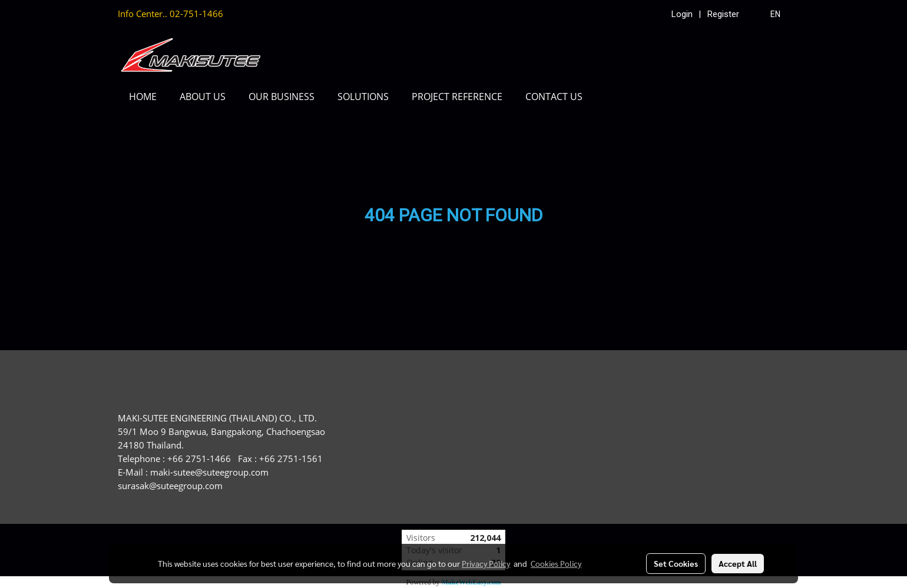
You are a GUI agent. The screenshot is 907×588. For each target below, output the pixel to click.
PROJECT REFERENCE (457, 97)
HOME (143, 97)
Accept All (738, 563)
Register (723, 14)
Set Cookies (676, 563)
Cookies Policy (556, 563)
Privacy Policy (486, 563)
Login (682, 14)
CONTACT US (554, 97)
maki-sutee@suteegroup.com (209, 472)
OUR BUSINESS (282, 97)
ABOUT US (203, 97)
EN (769, 14)
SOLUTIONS (363, 97)
